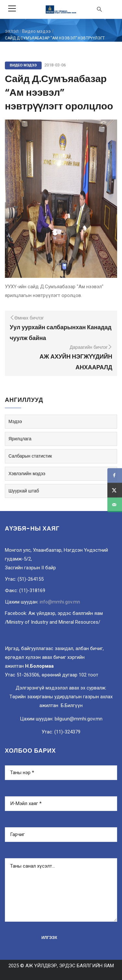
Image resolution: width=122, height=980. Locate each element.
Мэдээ (15, 421)
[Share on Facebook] (115, 475)
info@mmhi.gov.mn (60, 602)
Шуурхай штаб (24, 491)
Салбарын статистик (30, 456)
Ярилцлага (20, 439)
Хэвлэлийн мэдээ (27, 474)
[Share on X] (115, 490)
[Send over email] (115, 505)
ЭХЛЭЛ (12, 32)
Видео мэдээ (36, 31)
